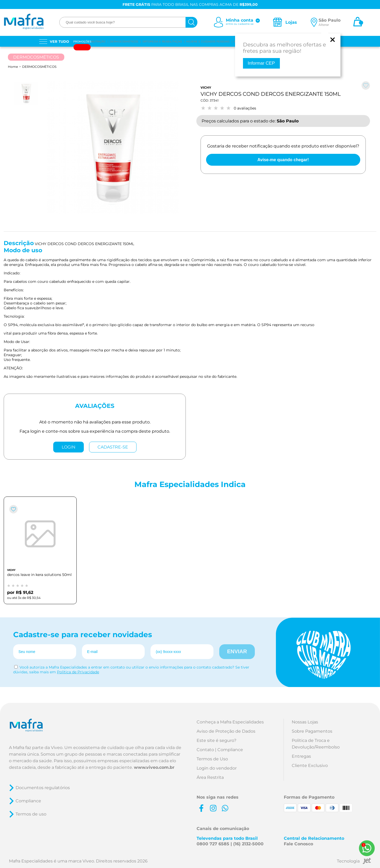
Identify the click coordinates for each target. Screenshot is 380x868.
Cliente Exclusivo (310, 766)
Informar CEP (261, 63)
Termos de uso (31, 814)
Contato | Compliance (220, 750)
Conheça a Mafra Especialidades (230, 722)
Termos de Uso (212, 759)
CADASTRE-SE (113, 447)
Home (13, 67)
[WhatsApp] (367, 848)
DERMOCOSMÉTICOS (39, 67)
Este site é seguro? (216, 740)
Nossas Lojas (305, 722)
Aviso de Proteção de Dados (226, 731)
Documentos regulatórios (43, 788)
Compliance (28, 801)
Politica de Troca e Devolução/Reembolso (316, 744)
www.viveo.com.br (154, 767)
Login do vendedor (217, 768)
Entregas (301, 756)
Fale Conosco (298, 844)
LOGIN (69, 447)
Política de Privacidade (78, 672)
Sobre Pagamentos (312, 731)
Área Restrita (210, 777)
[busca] (191, 22)
